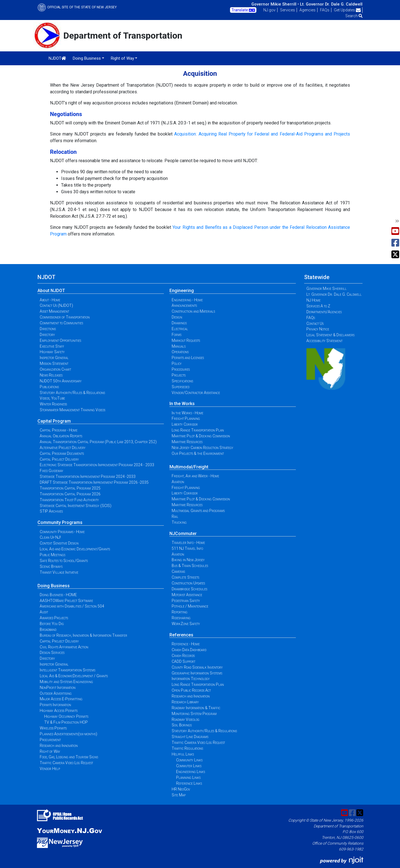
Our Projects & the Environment (198, 453)
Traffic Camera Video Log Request (66, 763)
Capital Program (54, 421)
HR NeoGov (181, 789)
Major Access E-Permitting (61, 699)
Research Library (185, 702)
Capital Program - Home (59, 430)
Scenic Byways (51, 566)
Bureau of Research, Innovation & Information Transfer (83, 635)
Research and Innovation (59, 746)
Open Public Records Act (191, 690)
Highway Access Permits (59, 711)
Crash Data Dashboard (189, 650)
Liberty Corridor (185, 424)
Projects (179, 375)
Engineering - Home (187, 300)
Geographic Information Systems (197, 673)
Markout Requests (186, 340)
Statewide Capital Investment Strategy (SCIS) (76, 506)
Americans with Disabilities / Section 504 (72, 606)
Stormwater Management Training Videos (72, 410)
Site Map (179, 795)
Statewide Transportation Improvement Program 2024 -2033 (88, 476)
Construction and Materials (193, 311)
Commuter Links (189, 766)
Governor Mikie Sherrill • (275, 4)
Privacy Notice (318, 329)
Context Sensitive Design (59, 543)
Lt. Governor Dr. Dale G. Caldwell (331, 4)
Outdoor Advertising (56, 693)
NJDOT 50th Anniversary (61, 381)
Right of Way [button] (122, 58)
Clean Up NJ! (50, 537)
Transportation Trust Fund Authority (69, 500)
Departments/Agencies (324, 312)
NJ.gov (269, 10)
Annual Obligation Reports (61, 436)
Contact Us (315, 323)
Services (287, 10)
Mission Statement (54, 363)
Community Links (189, 760)
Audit (44, 612)
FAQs (325, 10)
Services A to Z (318, 306)
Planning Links (188, 777)
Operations (180, 352)
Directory (47, 335)
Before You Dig (52, 624)
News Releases (51, 375)
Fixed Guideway (52, 471)
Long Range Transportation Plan (198, 430)
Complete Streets (185, 577)
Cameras (178, 571)
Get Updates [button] (347, 10)
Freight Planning (186, 418)
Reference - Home (186, 644)
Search (354, 16)
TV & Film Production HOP (66, 722)
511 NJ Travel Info (187, 548)
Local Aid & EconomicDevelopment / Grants (74, 676)
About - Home (50, 300)
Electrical (180, 329)
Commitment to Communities (61, 323)
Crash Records (183, 656)
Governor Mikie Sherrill (327, 289)
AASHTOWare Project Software (66, 601)
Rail (175, 516)
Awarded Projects (54, 618)
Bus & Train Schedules (190, 566)
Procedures (181, 369)
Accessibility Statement (324, 341)
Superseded (181, 387)
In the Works (182, 404)
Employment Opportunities (60, 340)
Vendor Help (50, 769)
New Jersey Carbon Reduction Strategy (202, 448)
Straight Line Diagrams (190, 737)
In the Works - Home (187, 413)
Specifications (182, 381)
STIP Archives (51, 511)
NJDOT (57, 58)
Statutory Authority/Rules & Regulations (72, 393)
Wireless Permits (53, 728)
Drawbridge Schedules (189, 589)
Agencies (307, 10)
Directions (48, 329)
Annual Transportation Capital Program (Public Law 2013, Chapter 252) (98, 442)
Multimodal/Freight (189, 467)
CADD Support (183, 661)
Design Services (52, 653)
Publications (49, 387)
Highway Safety (52, 352)
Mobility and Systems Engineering (66, 682)
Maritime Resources (187, 442)
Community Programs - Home (62, 532)
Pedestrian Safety (186, 601)
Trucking (179, 522)
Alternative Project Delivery (63, 448)
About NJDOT (51, 291)
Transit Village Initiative (59, 572)
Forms (177, 335)
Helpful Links (183, 754)
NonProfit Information (58, 688)
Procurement (50, 740)
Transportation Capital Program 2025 (70, 488)
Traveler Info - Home (188, 543)
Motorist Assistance (187, 595)
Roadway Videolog (186, 719)
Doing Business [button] (87, 58)
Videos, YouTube (52, 398)
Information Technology (191, 679)
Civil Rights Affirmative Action (64, 647)
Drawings (179, 323)
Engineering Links (191, 772)
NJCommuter (183, 534)
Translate (243, 10)
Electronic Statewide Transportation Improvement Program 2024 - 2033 (97, 465)
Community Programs (60, 522)
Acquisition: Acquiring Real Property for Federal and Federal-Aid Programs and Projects (262, 134)
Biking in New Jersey (188, 560)
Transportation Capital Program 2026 (70, 494)
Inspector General (54, 358)
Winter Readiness (53, 404)
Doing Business (54, 586)
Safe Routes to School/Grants (64, 561)
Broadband (48, 629)
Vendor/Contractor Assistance (196, 393)
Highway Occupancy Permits (66, 716)
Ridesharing (181, 618)
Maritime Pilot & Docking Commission (201, 436)
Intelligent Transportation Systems (67, 670)
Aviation (178, 482)
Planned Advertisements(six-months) (68, 734)
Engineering (182, 291)
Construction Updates (188, 583)
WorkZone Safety (186, 624)
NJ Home (313, 300)
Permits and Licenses (188, 358)
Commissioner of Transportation (65, 317)
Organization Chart (55, 369)
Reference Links (189, 783)
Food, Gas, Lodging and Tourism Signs (69, 757)
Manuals (179, 346)
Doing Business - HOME (58, 595)
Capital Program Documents (62, 453)
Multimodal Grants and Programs (198, 511)
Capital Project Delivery (59, 459)
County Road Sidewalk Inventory (197, 667)
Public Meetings (52, 555)
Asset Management (54, 311)
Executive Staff (52, 346)
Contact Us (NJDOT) (56, 305)
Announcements (184, 305)
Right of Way (50, 751)
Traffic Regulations (187, 748)
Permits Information (55, 705)
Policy (177, 363)
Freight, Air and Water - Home (195, 476)
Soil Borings (182, 725)
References (181, 635)
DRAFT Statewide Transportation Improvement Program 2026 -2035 (94, 482)
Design (177, 317)
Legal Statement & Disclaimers (330, 335)
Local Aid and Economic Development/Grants (75, 549)
